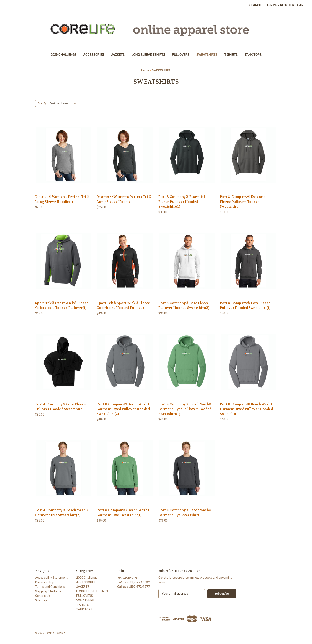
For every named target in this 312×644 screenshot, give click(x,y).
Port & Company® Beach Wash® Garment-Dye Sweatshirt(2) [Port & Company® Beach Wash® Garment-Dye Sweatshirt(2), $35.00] (62, 513)
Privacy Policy (44, 582)
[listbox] (64, 103)
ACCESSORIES (94, 55)
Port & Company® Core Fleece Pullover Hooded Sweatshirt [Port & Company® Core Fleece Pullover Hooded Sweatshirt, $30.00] (60, 407)
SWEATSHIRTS (207, 55)
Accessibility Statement (51, 578)
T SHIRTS (231, 55)
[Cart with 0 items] (301, 5)
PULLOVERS (181, 55)
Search (255, 5)
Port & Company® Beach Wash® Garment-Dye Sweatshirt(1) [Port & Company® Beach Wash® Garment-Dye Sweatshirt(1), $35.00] (123, 513)
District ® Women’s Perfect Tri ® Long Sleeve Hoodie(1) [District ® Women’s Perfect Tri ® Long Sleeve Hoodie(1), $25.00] (62, 199)
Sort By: (42, 103)
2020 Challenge (63, 55)
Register (287, 5)
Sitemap (41, 600)
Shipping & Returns (48, 591)
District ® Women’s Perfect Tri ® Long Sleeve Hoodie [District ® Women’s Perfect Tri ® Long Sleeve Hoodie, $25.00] (124, 199)
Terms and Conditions (50, 587)
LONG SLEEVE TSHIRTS (148, 55)
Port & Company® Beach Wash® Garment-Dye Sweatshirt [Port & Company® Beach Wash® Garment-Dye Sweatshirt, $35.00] (185, 513)
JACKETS (118, 55)
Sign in (271, 5)
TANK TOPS (253, 55)
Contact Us (43, 596)
